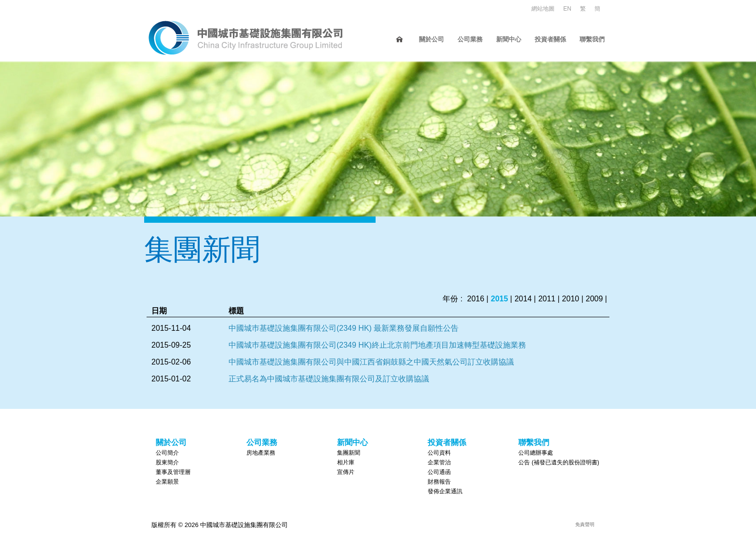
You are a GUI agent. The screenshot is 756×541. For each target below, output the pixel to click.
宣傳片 (346, 472)
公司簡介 (167, 453)
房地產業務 (261, 453)
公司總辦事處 (536, 453)
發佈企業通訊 (445, 491)
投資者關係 (550, 39)
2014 (523, 299)
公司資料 (439, 453)
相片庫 (346, 462)
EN (567, 9)
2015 (499, 299)
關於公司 (432, 39)
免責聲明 (585, 524)
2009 (594, 299)
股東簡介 (167, 462)
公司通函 (439, 472)
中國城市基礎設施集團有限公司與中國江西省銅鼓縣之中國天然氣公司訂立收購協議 (371, 362)
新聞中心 (509, 39)
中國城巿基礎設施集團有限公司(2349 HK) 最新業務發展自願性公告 (344, 328)
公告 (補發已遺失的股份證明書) (559, 462)
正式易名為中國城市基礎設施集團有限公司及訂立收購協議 (329, 379)
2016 (476, 299)
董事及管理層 (173, 472)
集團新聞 (349, 453)
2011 (547, 299)
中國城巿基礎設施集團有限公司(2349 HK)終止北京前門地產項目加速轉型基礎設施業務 (377, 345)
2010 (571, 299)
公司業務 (470, 39)
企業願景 (167, 482)
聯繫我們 (592, 39)
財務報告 (439, 482)
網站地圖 (543, 9)
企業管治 (439, 462)
